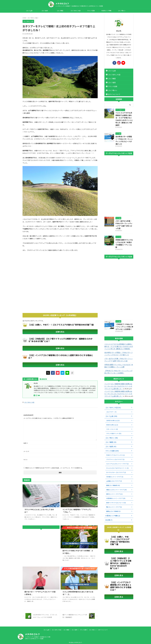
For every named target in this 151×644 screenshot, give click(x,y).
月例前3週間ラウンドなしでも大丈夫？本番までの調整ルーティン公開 (124, 231)
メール (26, 450)
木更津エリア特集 (106, 11)
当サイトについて (113, 94)
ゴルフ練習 (60, 11)
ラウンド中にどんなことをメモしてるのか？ (40, 508)
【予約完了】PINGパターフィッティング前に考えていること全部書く (124, 312)
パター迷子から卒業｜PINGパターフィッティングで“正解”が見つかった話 (124, 216)
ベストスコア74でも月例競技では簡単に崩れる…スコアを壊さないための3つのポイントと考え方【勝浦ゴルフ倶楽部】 (124, 117)
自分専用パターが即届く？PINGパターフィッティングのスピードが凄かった (124, 135)
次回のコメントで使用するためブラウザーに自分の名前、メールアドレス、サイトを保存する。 (54, 467)
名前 (26, 442)
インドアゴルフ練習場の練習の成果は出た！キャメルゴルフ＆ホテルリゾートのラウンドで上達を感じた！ (119, 371)
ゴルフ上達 (29, 11)
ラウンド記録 (91, 11)
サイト (26, 458)
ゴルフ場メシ (122, 11)
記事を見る (60, 332)
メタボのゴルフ (62, 4)
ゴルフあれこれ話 (75, 11)
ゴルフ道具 (45, 11)
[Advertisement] (39, 269)
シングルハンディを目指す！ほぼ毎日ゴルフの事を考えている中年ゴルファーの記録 (38, 637)
